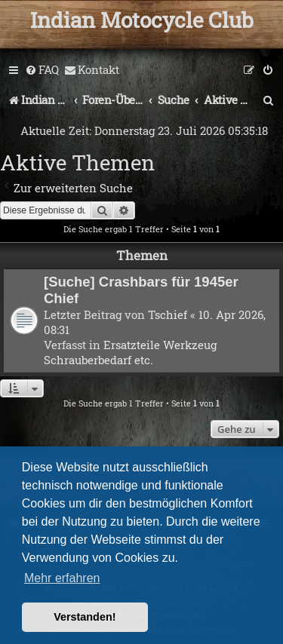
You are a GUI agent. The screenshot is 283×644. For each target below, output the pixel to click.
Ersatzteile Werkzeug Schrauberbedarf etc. (130, 352)
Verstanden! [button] (85, 617)
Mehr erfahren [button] (62, 578)
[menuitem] (42, 70)
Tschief (168, 314)
